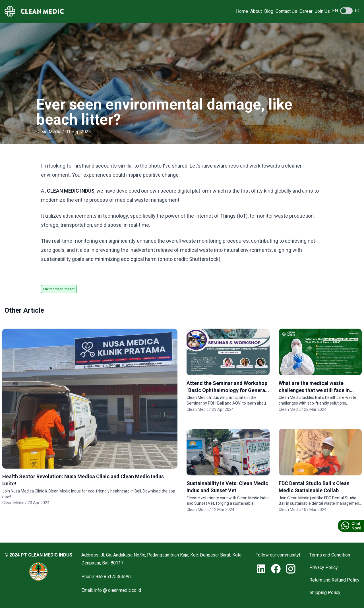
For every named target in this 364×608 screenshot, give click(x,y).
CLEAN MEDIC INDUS (71, 191)
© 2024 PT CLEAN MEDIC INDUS (38, 555)
